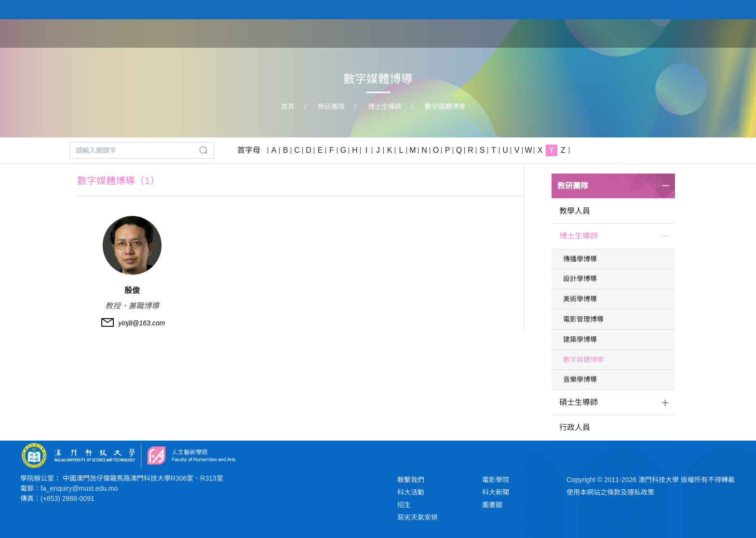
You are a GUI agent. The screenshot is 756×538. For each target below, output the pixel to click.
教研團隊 (568, 33)
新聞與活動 (671, 33)
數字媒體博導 (445, 107)
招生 (404, 505)
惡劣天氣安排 (418, 517)
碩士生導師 (579, 402)
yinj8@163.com (142, 323)
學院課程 (519, 33)
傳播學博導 (580, 259)
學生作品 (617, 33)
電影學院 (496, 480)
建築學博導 (580, 339)
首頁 (429, 33)
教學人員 (575, 211)
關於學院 (470, 33)
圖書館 (492, 505)
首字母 (249, 150)
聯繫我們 (411, 480)
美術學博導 (580, 299)
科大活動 (411, 492)
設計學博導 (580, 279)
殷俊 (132, 290)
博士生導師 (385, 107)
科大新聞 (496, 492)
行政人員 (575, 427)
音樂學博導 (580, 379)
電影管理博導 (583, 319)
